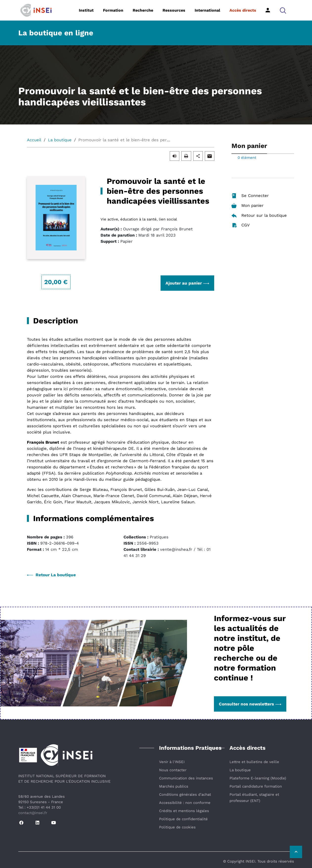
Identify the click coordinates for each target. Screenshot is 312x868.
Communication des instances (186, 778)
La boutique (60, 140)
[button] (283, 10)
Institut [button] (86, 10)
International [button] (207, 10)
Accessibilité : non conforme (185, 803)
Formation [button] (113, 10)
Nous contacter (173, 770)
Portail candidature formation (256, 786)
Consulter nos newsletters (250, 704)
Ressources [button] (174, 10)
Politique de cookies (177, 827)
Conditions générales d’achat (185, 795)
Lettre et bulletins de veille (254, 762)
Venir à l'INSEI (172, 762)
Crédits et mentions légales (184, 811)
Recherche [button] (143, 10)
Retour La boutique (51, 575)
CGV (241, 225)
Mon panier (248, 206)
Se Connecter (250, 196)
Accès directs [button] (243, 10)
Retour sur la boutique (259, 215)
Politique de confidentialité (183, 819)
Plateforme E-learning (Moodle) (258, 778)
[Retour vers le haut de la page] (296, 852)
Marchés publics (174, 786)
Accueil (34, 140)
